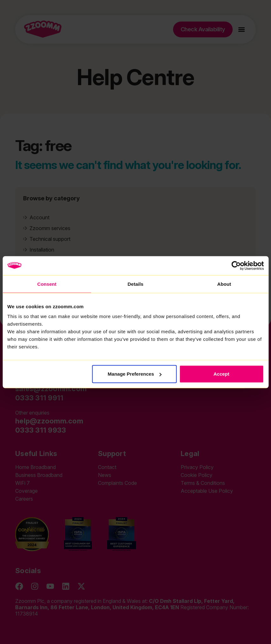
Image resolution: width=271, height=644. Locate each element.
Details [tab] (136, 284)
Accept (222, 374)
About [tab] (224, 284)
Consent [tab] (47, 284)
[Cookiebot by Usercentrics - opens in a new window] (236, 266)
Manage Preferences (135, 374)
